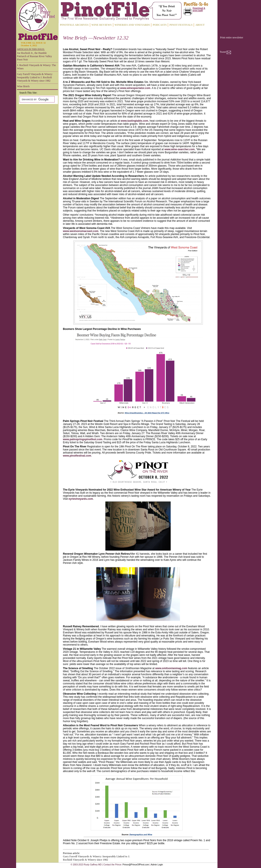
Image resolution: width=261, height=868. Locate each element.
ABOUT (200, 25)
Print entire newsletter (232, 38)
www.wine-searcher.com (179, 149)
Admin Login (157, 865)
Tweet (223, 52)
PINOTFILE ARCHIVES (74, 25)
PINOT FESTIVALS (181, 25)
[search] (37, 99)
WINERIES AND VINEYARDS (132, 25)
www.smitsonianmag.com (171, 668)
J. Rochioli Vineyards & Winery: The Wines (36, 67)
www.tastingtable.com (134, 121)
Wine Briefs (23, 86)
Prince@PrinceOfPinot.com (136, 865)
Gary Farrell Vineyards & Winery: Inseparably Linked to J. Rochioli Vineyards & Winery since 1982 (35, 77)
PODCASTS (160, 25)
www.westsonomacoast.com (81, 231)
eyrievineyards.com (81, 499)
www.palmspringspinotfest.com (83, 439)
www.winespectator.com (135, 88)
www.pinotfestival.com (77, 456)
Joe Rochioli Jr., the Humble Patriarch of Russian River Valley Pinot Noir (34, 56)
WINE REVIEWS (102, 25)
